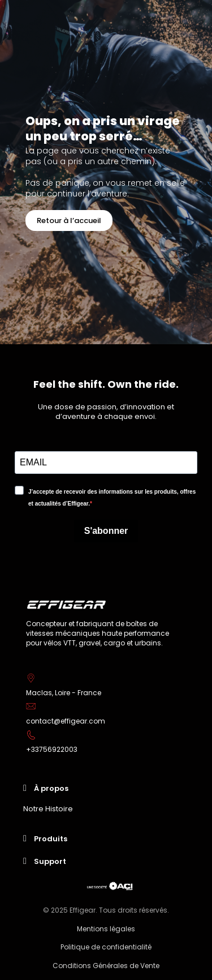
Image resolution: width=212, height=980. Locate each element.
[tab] (106, 788)
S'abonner (106, 531)
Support (50, 861)
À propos (51, 788)
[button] (69, 221)
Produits (51, 839)
